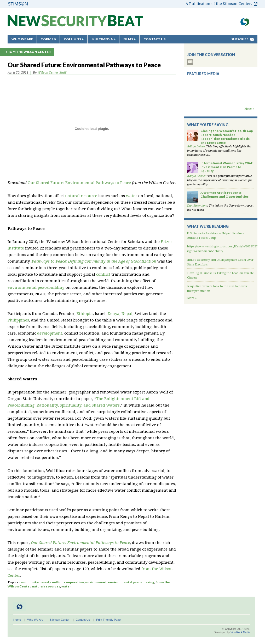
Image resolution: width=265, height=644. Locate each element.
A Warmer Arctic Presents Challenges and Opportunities (224, 195)
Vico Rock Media (240, 632)
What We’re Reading (208, 226)
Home (17, 620)
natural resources (46, 586)
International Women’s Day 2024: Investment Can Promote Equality (227, 167)
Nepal (127, 314)
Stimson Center (60, 620)
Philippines (18, 320)
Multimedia (102, 39)
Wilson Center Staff (52, 73)
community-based (34, 582)
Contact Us (154, 39)
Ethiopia (85, 314)
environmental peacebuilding (36, 287)
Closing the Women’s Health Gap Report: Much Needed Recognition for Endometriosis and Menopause (227, 137)
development (50, 333)
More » (249, 109)
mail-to (252, 39)
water (132, 196)
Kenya (114, 314)
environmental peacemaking (131, 582)
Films (128, 39)
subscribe (190, 62)
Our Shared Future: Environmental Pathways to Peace (79, 183)
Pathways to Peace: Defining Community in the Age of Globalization (94, 261)
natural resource (81, 196)
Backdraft (221, 102)
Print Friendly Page (108, 620)
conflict (103, 274)
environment (96, 582)
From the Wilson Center (28, 52)
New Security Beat (75, 23)
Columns (72, 39)
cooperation (74, 582)
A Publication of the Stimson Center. (219, 4)
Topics (47, 39)
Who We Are (22, 39)
